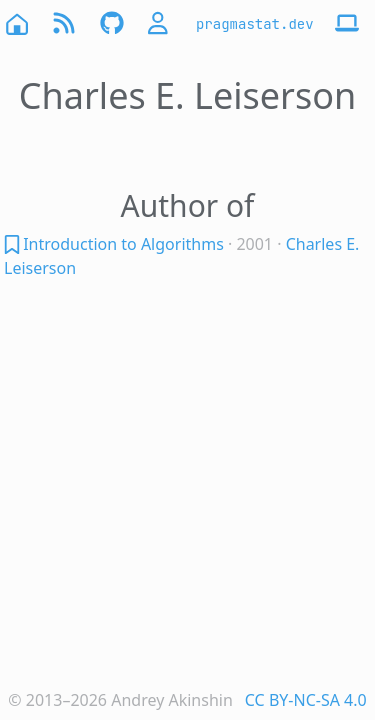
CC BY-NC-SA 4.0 (306, 700)
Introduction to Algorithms (123, 244)
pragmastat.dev (255, 24)
